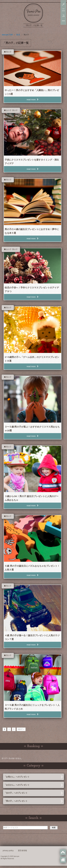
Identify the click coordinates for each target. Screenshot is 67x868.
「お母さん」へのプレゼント (33, 777)
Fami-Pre (33, 12)
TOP (7, 35)
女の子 (9, 110)
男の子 (9, 52)
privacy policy (8, 851)
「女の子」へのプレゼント (33, 793)
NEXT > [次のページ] (21, 729)
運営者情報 (22, 851)
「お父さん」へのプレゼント (33, 785)
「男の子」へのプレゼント (33, 801)
